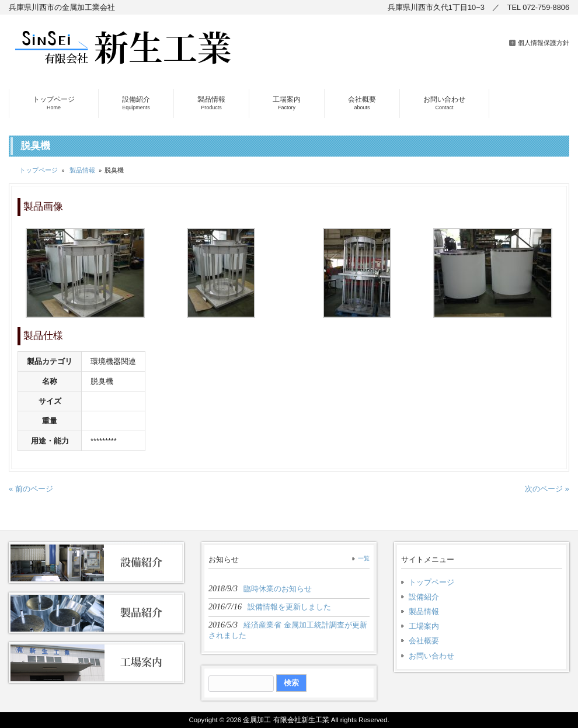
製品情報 (82, 170)
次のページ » (547, 489)
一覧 (364, 558)
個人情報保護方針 (544, 43)
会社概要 (424, 641)
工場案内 (424, 626)
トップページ (39, 170)
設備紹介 (424, 597)
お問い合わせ (431, 656)
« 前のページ (31, 489)
